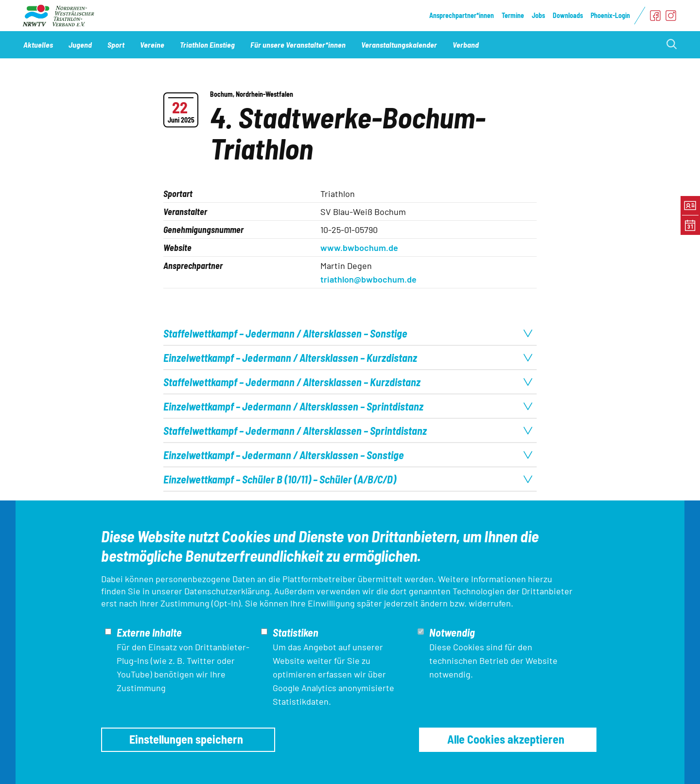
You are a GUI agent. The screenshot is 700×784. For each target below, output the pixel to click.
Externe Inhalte (149, 632)
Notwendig (452, 632)
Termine (513, 15)
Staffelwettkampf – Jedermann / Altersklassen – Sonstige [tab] (348, 333)
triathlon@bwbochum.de (368, 279)
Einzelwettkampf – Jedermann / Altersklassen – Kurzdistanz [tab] (348, 357)
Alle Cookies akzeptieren (506, 739)
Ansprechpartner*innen (462, 15)
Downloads (568, 15)
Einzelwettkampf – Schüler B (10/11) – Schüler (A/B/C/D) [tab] (348, 479)
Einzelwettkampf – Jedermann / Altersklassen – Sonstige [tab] (348, 455)
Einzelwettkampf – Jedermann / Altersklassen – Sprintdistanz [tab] (348, 406)
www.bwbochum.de (359, 248)
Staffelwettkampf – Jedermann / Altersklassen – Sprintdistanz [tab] (348, 430)
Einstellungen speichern (186, 739)
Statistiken (296, 632)
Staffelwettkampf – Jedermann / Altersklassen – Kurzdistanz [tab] (348, 382)
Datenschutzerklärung (227, 591)
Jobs (538, 15)
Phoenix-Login (610, 15)
